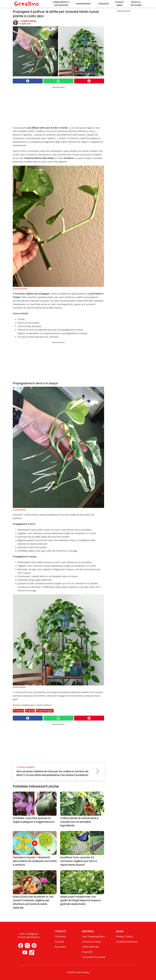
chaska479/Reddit (19, 687)
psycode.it (60, 947)
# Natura (18, 711)
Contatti (59, 942)
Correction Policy (92, 942)
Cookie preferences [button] (127, 942)
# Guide (30, 711)
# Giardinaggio (45, 711)
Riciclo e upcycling (136, 4)
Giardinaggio (83, 4)
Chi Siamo (60, 937)
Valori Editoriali (90, 947)
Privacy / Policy (124, 937)
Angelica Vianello (29, 21)
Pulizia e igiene (119, 4)
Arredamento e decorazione (61, 4)
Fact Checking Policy (93, 937)
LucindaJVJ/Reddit (19, 510)
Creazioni (103, 4)
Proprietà (87, 952)
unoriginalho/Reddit (20, 288)
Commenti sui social (94, 957)
